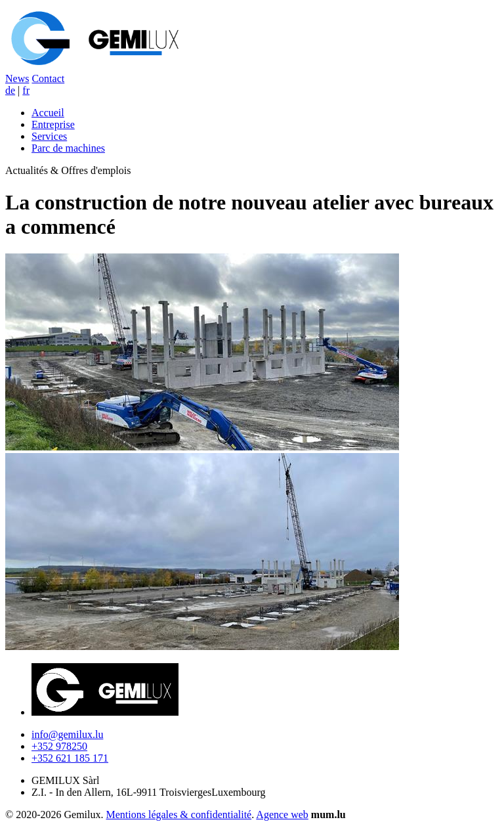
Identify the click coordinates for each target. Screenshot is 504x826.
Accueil (48, 113)
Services (49, 136)
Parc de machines (68, 148)
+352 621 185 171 (70, 758)
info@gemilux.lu (67, 734)
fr (26, 90)
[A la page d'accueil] (96, 67)
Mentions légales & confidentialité (178, 815)
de (10, 90)
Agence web (282, 815)
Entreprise (53, 124)
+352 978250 (59, 746)
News (17, 78)
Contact (48, 78)
